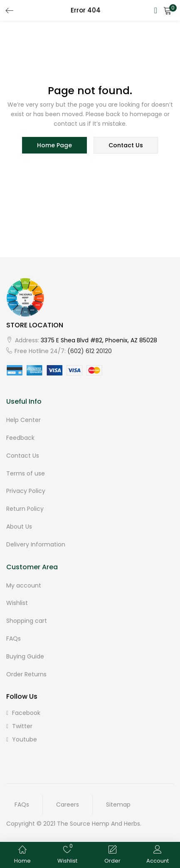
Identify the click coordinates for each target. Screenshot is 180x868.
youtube (22, 739)
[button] (168, 10)
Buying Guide (25, 656)
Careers (68, 805)
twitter (19, 726)
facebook (23, 713)
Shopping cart (27, 621)
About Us (19, 527)
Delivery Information (36, 544)
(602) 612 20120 (90, 351)
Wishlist (17, 603)
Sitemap (118, 805)
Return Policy (25, 509)
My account (24, 585)
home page (54, 145)
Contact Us (23, 456)
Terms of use (26, 473)
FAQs (14, 639)
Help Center (23, 420)
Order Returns (26, 674)
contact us (126, 145)
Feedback (20, 438)
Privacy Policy (26, 491)
